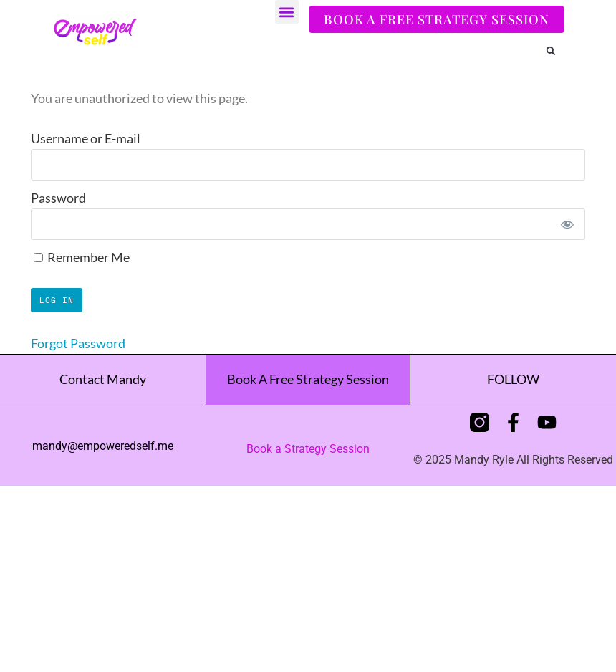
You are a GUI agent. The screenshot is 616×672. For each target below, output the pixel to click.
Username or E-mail (86, 138)
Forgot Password (78, 343)
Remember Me (82, 257)
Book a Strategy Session (308, 449)
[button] (287, 12)
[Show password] (567, 224)
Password (58, 198)
